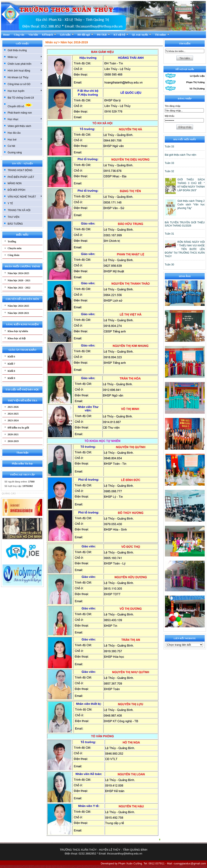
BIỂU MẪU (22, 235)
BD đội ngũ (85, 35)
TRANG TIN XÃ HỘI (19, 210)
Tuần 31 (169, 234)
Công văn (19, 35)
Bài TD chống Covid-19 (21, 98)
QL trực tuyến (142, 35)
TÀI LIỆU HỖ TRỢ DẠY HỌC (22, 390)
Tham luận (22, 453)
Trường (12, 242)
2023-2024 (13, 420)
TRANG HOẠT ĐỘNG (20, 170)
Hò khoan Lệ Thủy (18, 77)
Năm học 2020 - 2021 (19, 280)
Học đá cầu (14, 133)
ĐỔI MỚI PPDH (16, 190)
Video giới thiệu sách (19, 126)
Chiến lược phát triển (25, 64)
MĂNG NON (15, 183)
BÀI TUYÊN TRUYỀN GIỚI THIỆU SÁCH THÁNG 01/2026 (185, 224)
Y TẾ (10, 203)
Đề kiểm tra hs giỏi (18, 428)
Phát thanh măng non (20, 113)
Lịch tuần (67, 35)
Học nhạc (25, 119)
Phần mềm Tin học (22, 464)
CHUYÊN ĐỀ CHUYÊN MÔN (22, 299)
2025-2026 (13, 407)
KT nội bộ (121, 35)
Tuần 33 (169, 147)
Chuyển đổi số (20, 105)
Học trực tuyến (25, 91)
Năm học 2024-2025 (18, 273)
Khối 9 (11, 378)
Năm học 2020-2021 (18, 313)
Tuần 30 (169, 265)
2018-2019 (13, 441)
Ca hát (11, 146)
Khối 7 (11, 364)
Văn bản (33, 35)
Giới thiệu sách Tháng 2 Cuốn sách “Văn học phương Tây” (191, 205)
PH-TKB (103, 35)
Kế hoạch (49, 35)
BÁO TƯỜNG (15, 224)
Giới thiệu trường (17, 50)
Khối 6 (11, 357)
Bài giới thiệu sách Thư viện (180, 155)
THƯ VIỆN (13, 217)
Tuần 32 (169, 171)
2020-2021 (13, 434)
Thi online (162, 35)
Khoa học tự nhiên (18, 331)
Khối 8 (11, 371)
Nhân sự (25, 57)
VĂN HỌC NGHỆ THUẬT (25, 196)
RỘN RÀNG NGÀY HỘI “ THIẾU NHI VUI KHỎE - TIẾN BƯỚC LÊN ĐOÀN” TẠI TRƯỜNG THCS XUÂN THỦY (185, 249)
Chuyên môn (15, 248)
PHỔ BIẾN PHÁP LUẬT (21, 177)
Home (6, 35)
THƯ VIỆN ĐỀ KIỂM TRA (22, 401)
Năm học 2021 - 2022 (19, 288)
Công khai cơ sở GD (25, 84)
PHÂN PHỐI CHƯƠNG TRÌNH (22, 266)
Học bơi (25, 139)
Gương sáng (15, 152)
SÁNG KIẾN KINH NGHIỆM (22, 324)
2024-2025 (13, 414)
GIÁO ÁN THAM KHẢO (22, 350)
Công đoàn (14, 255)
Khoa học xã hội (17, 338)
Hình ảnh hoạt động (25, 70)
